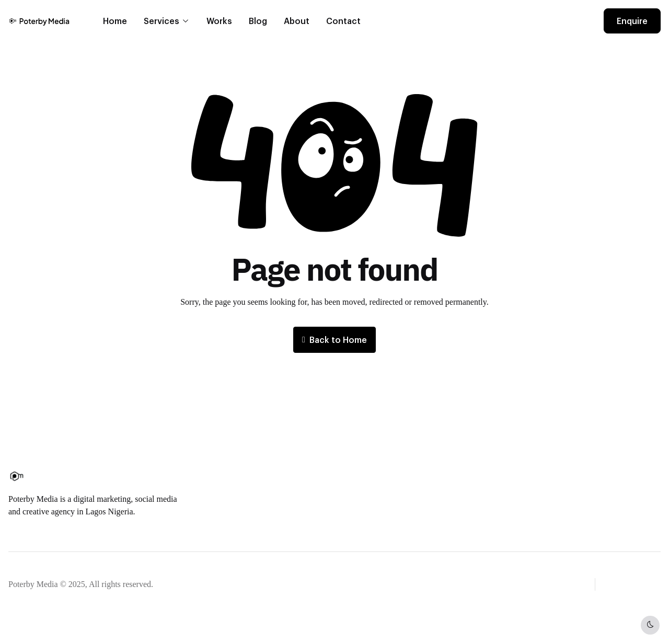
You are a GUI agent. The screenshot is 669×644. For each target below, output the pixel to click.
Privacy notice (186, 584)
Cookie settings (271, 584)
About (297, 21)
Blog (258, 21)
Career (244, 491)
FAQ (352, 491)
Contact (343, 21)
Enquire (632, 21)
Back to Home (334, 340)
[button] (634, 583)
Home (115, 21)
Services (162, 21)
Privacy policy (368, 507)
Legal (227, 584)
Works (219, 21)
